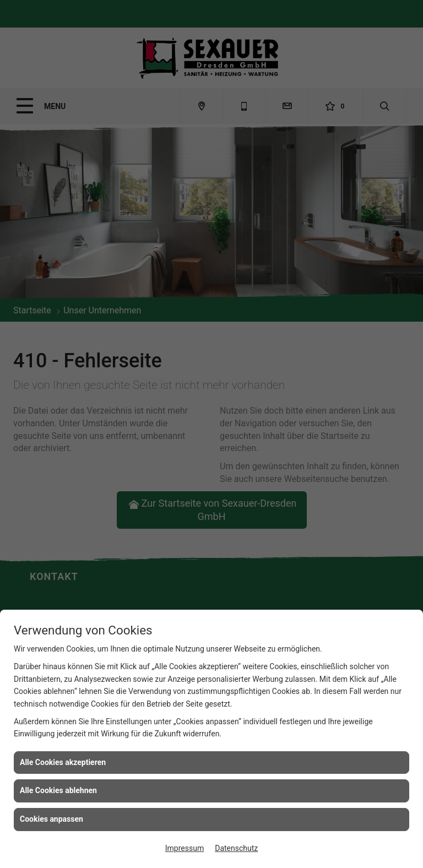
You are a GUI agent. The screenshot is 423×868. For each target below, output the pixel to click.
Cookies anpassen (51, 819)
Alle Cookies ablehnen (58, 790)
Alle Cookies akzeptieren (63, 762)
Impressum (185, 848)
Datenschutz (236, 848)
